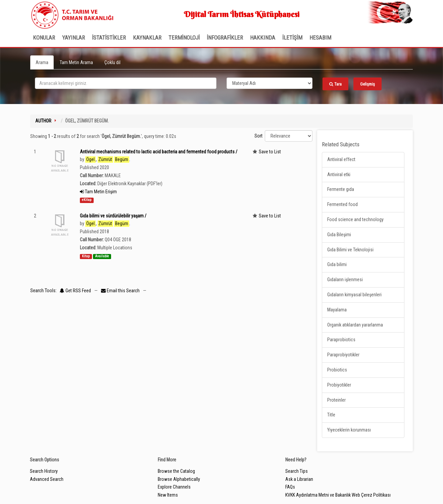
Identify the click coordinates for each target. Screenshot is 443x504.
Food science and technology (355, 219)
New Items (168, 495)
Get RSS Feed (75, 291)
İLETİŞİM (292, 38)
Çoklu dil (112, 62)
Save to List (270, 152)
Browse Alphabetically (179, 479)
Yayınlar (73, 38)
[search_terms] (126, 83)
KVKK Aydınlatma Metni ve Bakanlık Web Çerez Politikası (338, 495)
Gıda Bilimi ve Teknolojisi (350, 250)
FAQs (290, 487)
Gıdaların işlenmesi (345, 280)
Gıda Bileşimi (339, 235)
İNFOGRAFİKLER (225, 38)
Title (331, 415)
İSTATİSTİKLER (109, 38)
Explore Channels (174, 487)
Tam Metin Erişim (98, 192)
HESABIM (320, 38)
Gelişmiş (367, 84)
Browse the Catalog (176, 471)
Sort (258, 136)
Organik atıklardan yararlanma (355, 325)
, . (108, 160)
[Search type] (269, 83)
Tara (335, 84)
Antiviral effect (341, 159)
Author (43, 121)
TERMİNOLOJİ (184, 38)
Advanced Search (47, 479)
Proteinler (336, 400)
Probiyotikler (339, 385)
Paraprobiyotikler (343, 355)
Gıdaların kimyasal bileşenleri (354, 295)
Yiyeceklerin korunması (349, 430)
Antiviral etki (339, 174)
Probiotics (337, 370)
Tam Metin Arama (76, 62)
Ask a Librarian (299, 479)
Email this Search (121, 291)
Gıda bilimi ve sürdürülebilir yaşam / (113, 216)
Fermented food (342, 204)
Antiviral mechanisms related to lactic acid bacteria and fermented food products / (159, 152)
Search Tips (297, 471)
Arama (42, 62)
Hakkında (263, 38)
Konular (44, 38)
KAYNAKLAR (147, 38)
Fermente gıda (341, 189)
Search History (44, 471)
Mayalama (337, 310)
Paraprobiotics (341, 340)
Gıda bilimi (337, 264)
